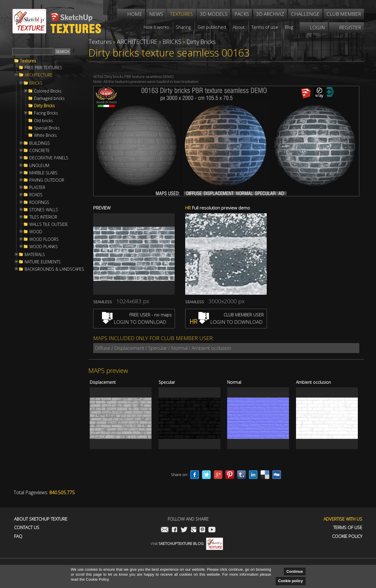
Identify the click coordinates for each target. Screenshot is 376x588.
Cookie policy (291, 581)
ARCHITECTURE (39, 75)
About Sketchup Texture (41, 519)
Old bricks (44, 121)
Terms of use (348, 528)
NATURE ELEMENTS (43, 262)
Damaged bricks (49, 98)
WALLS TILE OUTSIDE (49, 224)
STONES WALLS (44, 210)
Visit (187, 543)
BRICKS (36, 83)
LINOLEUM (39, 166)
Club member (344, 14)
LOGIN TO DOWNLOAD (134, 322)
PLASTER (37, 188)
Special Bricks (47, 128)
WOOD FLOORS (44, 239)
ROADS (36, 195)
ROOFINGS (39, 202)
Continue (295, 571)
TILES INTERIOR (43, 217)
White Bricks (45, 135)
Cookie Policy (347, 536)
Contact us (27, 528)
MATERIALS (35, 255)
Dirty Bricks (44, 106)
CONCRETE (40, 151)
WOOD (36, 232)
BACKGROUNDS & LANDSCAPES (54, 269)
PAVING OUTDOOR (47, 180)
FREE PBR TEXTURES (43, 68)
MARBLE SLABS (43, 173)
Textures (28, 61)
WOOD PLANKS (44, 247)
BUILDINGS (40, 143)
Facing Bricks (46, 113)
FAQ (18, 536)
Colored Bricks (48, 91)
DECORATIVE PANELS (49, 158)
